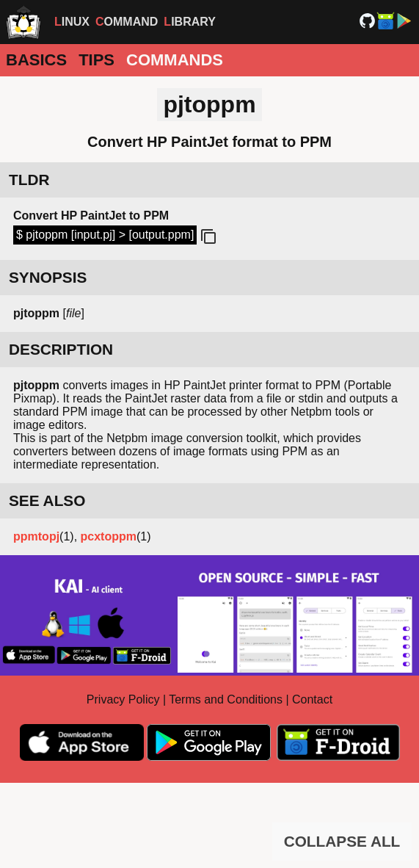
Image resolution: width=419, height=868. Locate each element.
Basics (36, 60)
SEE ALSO (47, 500)
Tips (96, 60)
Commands (175, 60)
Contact (312, 699)
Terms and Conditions (226, 699)
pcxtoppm (109, 536)
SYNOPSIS (48, 277)
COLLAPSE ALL (342, 841)
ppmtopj (36, 536)
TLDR (29, 180)
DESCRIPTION (61, 349)
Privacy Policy (123, 699)
